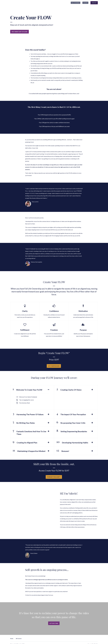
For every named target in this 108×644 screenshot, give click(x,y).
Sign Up (94, 3)
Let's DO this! (53, 621)
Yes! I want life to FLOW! (19, 32)
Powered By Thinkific (93, 641)
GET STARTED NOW (53, 366)
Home (12, 636)
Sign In (86, 3)
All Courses (78, 3)
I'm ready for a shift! (53, 476)
